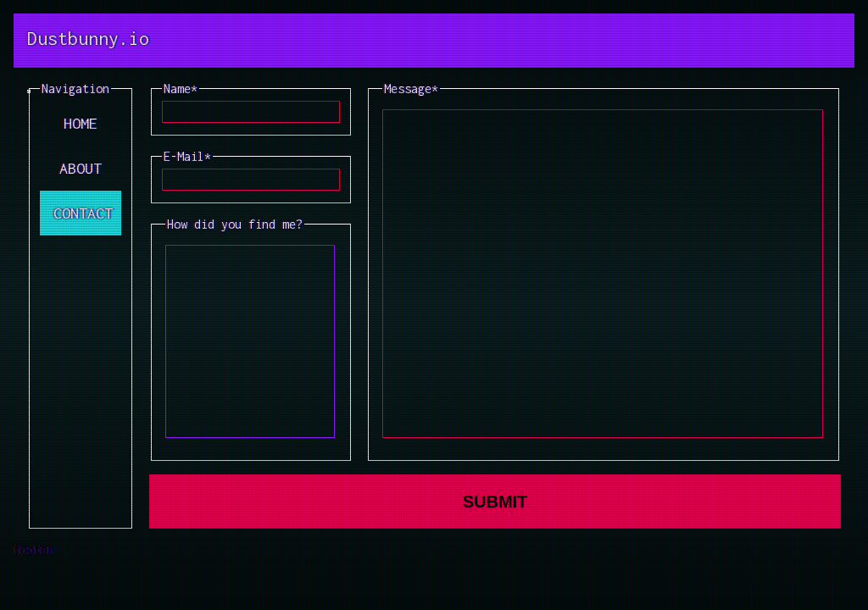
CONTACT (83, 213)
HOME (81, 123)
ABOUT (81, 168)
